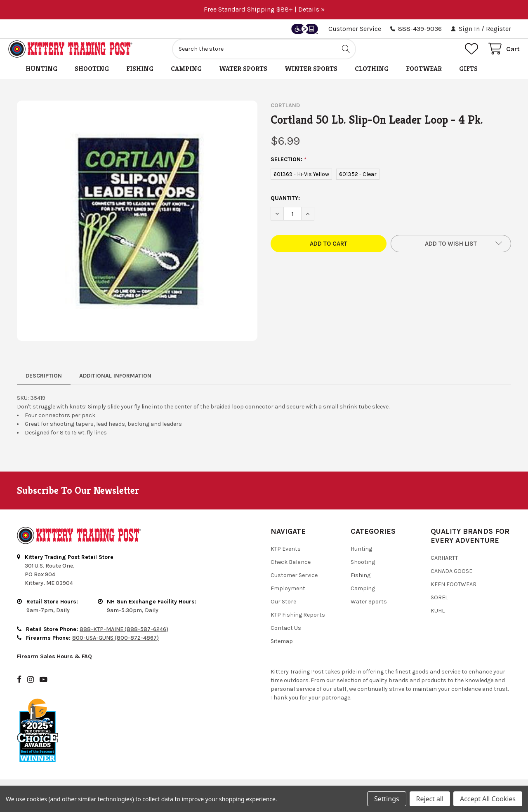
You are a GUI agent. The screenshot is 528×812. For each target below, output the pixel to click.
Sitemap (282, 650)
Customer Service (355, 29)
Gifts (468, 78)
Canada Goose (451, 580)
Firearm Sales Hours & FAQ (54, 665)
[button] (451, 253)
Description (44, 385)
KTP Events (286, 558)
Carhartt (444, 567)
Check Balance (291, 571)
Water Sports (243, 78)
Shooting (92, 78)
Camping (186, 78)
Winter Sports (311, 78)
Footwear (424, 78)
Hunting (41, 78)
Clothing (372, 78)
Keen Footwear (454, 593)
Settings (387, 799)
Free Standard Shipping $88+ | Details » (264, 9)
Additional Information (115, 385)
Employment (288, 597)
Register (499, 29)
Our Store (283, 611)
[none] (137, 230)
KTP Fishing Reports (298, 624)
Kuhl (438, 620)
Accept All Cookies (488, 799)
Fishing (140, 78)
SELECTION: (289, 169)
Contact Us (286, 637)
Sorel (439, 607)
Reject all (430, 799)
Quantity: (285, 207)
